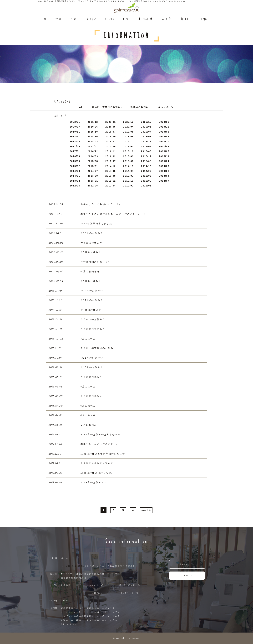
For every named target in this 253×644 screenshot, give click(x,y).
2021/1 (111, 122)
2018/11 (75, 137)
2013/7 (129, 176)
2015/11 (164, 156)
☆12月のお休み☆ (92, 291)
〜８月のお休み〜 (91, 243)
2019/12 (164, 127)
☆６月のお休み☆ (91, 396)
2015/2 (75, 166)
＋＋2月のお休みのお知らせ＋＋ (101, 434)
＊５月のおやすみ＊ (93, 329)
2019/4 (146, 132)
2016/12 (93, 151)
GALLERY (167, 19)
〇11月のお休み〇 (92, 358)
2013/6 (146, 176)
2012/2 (129, 186)
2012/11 (129, 181)
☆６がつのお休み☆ (93, 319)
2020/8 (164, 122)
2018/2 (93, 142)
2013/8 (111, 176)
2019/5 (129, 132)
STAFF (74, 19)
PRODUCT (205, 19)
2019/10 (93, 132)
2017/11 (146, 142)
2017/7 (93, 146)
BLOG (126, 19)
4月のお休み (88, 415)
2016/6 (75, 156)
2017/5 (129, 146)
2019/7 (111, 132)
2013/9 (93, 176)
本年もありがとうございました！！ (102, 444)
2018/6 (146, 137)
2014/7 (93, 171)
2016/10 (129, 151)
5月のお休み (88, 406)
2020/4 (129, 127)
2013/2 (75, 181)
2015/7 (111, 161)
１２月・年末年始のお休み (97, 348)
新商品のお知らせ (141, 107)
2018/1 (111, 142)
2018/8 (129, 137)
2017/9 (75, 146)
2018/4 (75, 142)
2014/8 (75, 171)
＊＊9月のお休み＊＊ (94, 482)
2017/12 (129, 142)
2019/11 (75, 132)
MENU (59, 19)
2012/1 (146, 186)
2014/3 (146, 171)
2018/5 (164, 137)
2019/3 (164, 132)
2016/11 (111, 151)
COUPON (110, 19)
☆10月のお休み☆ (92, 233)
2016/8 (146, 151)
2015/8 (93, 161)
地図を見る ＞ (187, 564)
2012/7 (164, 181)
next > (146, 510)
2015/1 (93, 166)
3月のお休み (88, 339)
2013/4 (164, 176)
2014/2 (164, 171)
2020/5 (111, 127)
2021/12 (93, 122)
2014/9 (164, 166)
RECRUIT (186, 19)
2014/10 (146, 166)
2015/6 (129, 161)
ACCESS (92, 19)
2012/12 (111, 181)
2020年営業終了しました (96, 223)
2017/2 (164, 146)
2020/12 (129, 122)
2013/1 (93, 181)
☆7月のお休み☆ (91, 252)
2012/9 (146, 181)
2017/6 (111, 146)
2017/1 (75, 151)
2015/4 (164, 161)
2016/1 (129, 156)
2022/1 (75, 122)
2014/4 (129, 171)
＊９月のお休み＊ (91, 377)
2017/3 (146, 146)
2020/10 (146, 122)
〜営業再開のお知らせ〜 (96, 262)
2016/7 (164, 151)
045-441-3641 (75, 566)
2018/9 (111, 137)
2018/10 (93, 137)
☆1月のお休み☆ (91, 281)
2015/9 (75, 161)
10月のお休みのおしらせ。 (97, 473)
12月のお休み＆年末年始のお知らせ (103, 454)
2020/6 (93, 127)
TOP (44, 19)
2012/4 (111, 186)
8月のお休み (88, 386)
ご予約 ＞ (187, 575)
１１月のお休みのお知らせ (97, 463)
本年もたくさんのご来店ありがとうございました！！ (113, 214)
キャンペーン (166, 107)
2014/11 (129, 166)
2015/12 (146, 156)
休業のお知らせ (90, 271)
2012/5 (93, 186)
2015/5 (146, 161)
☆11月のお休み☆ (92, 300)
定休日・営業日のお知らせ (107, 107)
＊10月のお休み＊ (92, 367)
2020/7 (75, 127)
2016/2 (111, 156)
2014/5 (111, 171)
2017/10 (164, 142)
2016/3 (93, 156)
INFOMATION (145, 19)
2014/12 (111, 166)
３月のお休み (89, 425)
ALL (82, 107)
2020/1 (146, 127)
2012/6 (75, 186)
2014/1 (75, 176)
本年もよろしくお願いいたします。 (102, 204)
